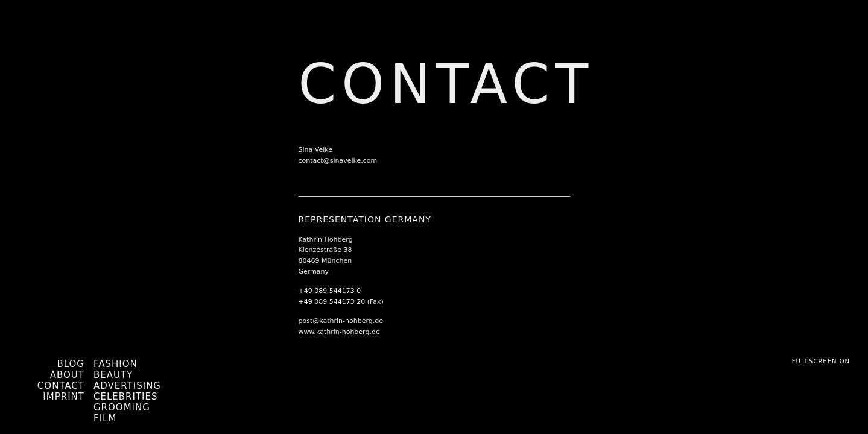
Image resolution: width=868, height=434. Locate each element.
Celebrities (126, 397)
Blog (71, 364)
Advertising (127, 386)
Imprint (64, 397)
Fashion (116, 364)
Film (105, 418)
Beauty (113, 375)
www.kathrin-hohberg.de (339, 332)
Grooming (122, 407)
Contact (61, 386)
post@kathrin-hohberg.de (341, 321)
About (67, 375)
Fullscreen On (821, 361)
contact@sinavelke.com (338, 161)
